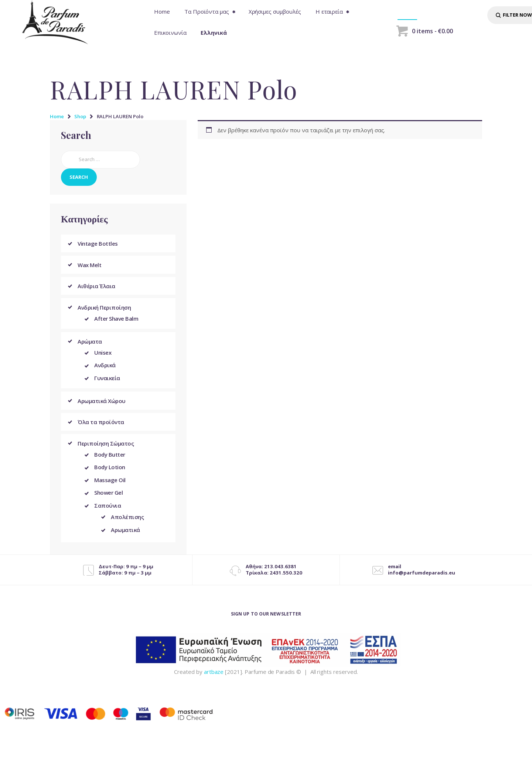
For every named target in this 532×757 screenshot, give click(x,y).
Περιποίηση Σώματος (106, 447)
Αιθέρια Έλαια (96, 286)
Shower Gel (108, 498)
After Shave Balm (116, 320)
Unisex (103, 354)
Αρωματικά (125, 536)
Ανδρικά (105, 368)
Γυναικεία (107, 381)
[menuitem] (214, 33)
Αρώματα (90, 342)
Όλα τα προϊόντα (101, 425)
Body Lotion (110, 472)
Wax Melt (89, 265)
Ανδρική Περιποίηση (104, 308)
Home (57, 116)
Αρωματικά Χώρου (102, 404)
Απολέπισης (127, 523)
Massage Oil (110, 485)
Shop (80, 116)
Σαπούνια (108, 512)
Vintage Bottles (98, 243)
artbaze (214, 678)
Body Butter (110, 458)
